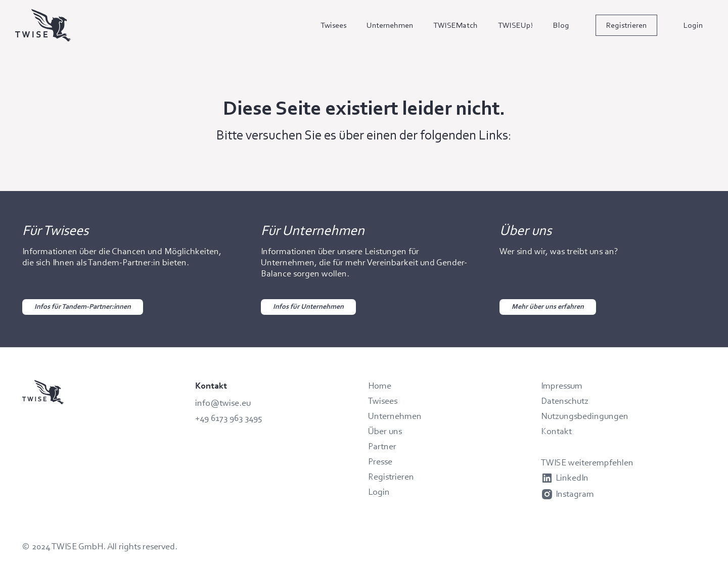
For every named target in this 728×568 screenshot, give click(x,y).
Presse (380, 461)
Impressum (562, 386)
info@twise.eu (223, 403)
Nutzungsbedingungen (585, 416)
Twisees (333, 25)
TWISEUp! (515, 25)
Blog (561, 25)
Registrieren (626, 25)
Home (380, 386)
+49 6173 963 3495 (229, 418)
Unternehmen (390, 25)
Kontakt (556, 431)
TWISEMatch (456, 25)
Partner (382, 446)
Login (693, 25)
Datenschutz (565, 401)
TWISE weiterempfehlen (587, 462)
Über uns (385, 431)
